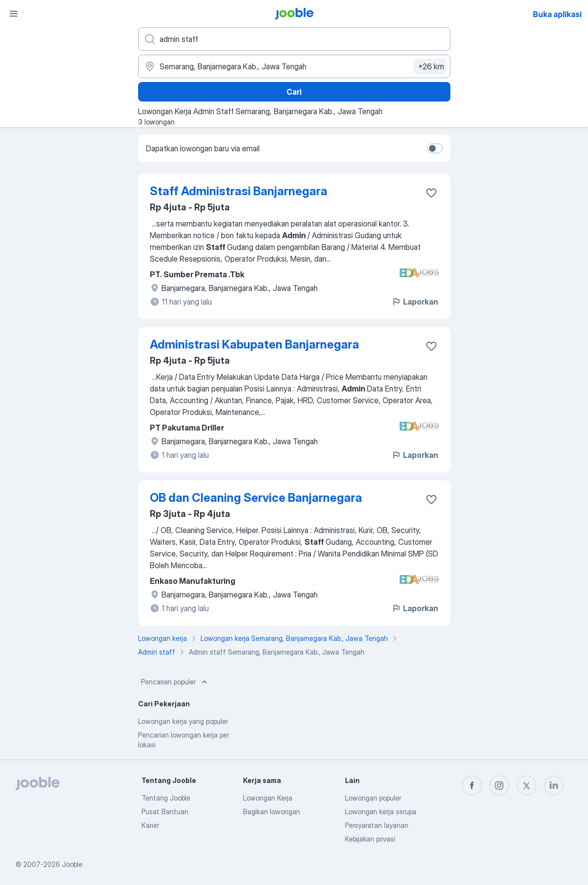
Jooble (72, 864)
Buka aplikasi (557, 14)
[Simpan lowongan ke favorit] (431, 193)
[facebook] (472, 785)
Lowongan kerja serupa (381, 812)
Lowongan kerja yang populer (183, 721)
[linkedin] (554, 785)
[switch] (435, 148)
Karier (150, 825)
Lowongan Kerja (268, 798)
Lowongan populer (373, 798)
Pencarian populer (175, 682)
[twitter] (527, 785)
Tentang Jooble (166, 798)
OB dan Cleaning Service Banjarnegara (256, 498)
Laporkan (415, 302)
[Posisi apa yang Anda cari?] (294, 39)
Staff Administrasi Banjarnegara (239, 191)
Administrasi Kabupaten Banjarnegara (254, 344)
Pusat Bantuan (165, 812)
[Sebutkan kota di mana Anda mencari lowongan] (294, 66)
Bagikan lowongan (272, 812)
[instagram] (499, 785)
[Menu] (14, 14)
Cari (294, 92)
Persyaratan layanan (377, 825)
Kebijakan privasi (370, 839)
